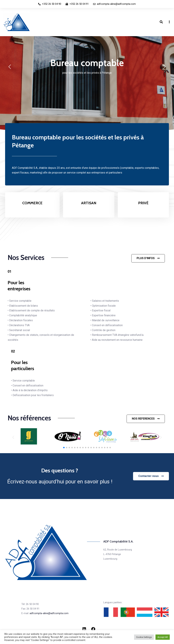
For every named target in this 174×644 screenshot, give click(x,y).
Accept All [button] (163, 637)
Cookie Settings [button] (144, 637)
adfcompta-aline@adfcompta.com (49, 613)
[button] (148, 258)
